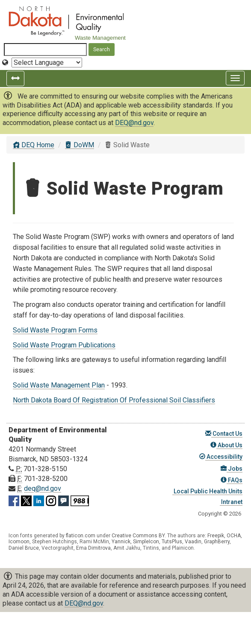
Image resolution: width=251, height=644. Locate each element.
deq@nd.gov (43, 488)
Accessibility (221, 457)
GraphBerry (217, 542)
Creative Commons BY (138, 536)
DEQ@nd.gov (134, 123)
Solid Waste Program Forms (55, 330)
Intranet (231, 502)
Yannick (121, 542)
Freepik (216, 536)
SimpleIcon (146, 542)
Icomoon (19, 542)
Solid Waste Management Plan (59, 385)
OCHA (234, 536)
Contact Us (224, 434)
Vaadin (193, 542)
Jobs (232, 469)
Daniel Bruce (24, 548)
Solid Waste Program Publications (64, 345)
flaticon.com (81, 536)
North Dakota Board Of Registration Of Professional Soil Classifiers (114, 400)
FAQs (232, 480)
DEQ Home (34, 145)
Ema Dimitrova (93, 548)
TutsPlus (172, 542)
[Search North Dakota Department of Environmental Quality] (45, 50)
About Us (226, 445)
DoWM (80, 145)
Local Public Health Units (207, 491)
